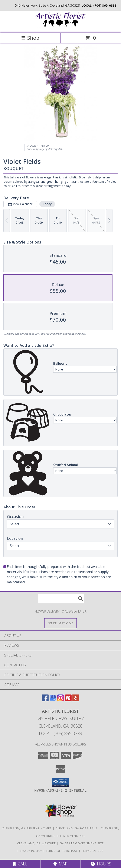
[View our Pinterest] (68, 700)
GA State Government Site (82, 843)
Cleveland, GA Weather (37, 843)
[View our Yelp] (76, 700)
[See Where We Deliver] (60, 623)
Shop (30, 38)
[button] (61, 782)
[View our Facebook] (45, 700)
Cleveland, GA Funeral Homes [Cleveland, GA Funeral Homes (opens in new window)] (27, 828)
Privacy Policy (30, 851)
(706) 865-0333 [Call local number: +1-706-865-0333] (105, 5)
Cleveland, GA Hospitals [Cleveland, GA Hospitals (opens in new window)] (76, 828)
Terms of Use (92, 851)
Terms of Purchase (62, 851)
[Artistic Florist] (60, 27)
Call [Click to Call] (20, 864)
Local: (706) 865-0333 (60, 733)
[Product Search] (61, 599)
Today (47, 204)
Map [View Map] (60, 864)
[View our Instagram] (60, 700)
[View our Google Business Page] (53, 700)
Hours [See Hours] (101, 864)
